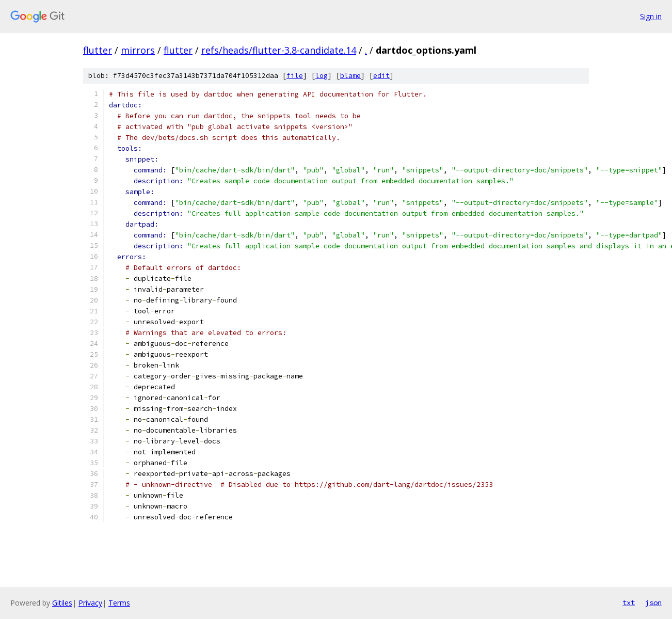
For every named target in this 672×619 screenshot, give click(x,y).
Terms (119, 603)
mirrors (138, 50)
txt (629, 602)
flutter (98, 50)
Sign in (651, 16)
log (322, 76)
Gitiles (62, 603)
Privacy (90, 603)
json (653, 602)
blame (350, 76)
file (295, 76)
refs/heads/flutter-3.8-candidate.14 (279, 50)
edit (381, 76)
